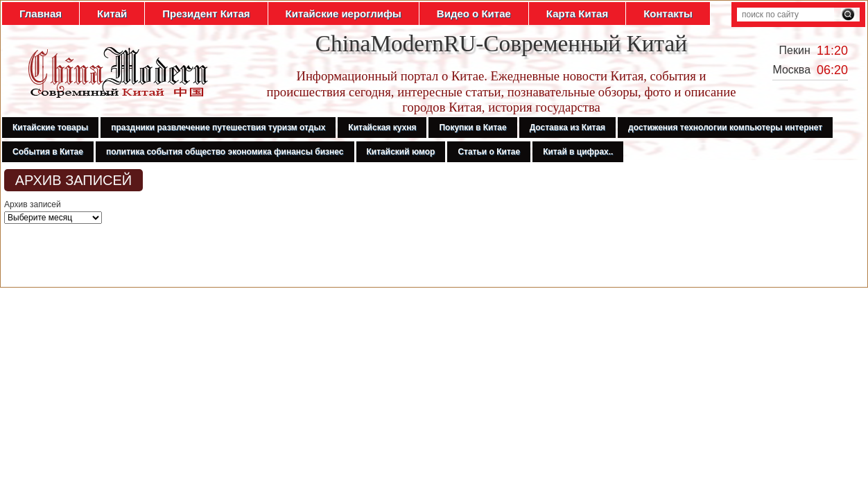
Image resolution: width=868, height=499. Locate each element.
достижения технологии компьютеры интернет (725, 128)
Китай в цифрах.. (578, 152)
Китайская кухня (382, 128)
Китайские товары (50, 128)
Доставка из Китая (567, 128)
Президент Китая (206, 14)
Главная (41, 14)
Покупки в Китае (472, 128)
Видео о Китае (474, 14)
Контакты (668, 14)
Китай (112, 14)
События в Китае (48, 152)
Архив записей (33, 204)
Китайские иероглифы (344, 14)
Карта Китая (577, 14)
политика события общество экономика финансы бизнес (225, 152)
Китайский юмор (401, 152)
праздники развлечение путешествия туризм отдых (218, 128)
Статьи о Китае (489, 152)
